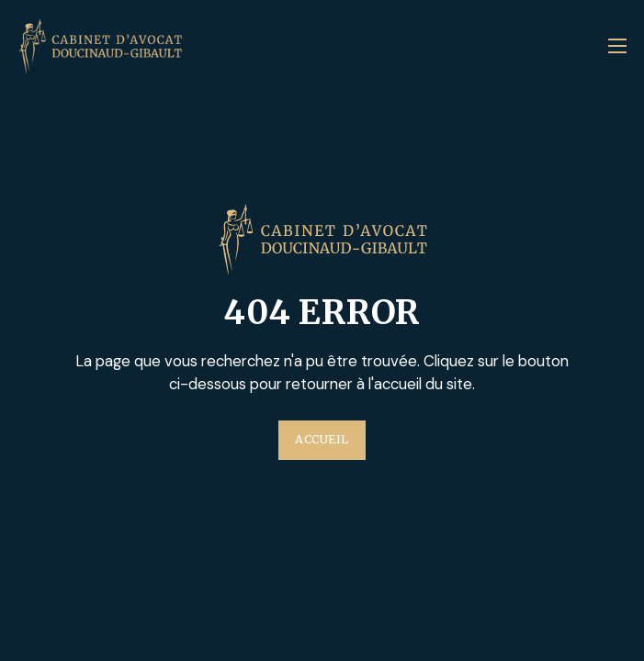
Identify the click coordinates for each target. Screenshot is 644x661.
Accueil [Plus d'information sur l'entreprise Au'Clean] (322, 439)
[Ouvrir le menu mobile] (617, 46)
